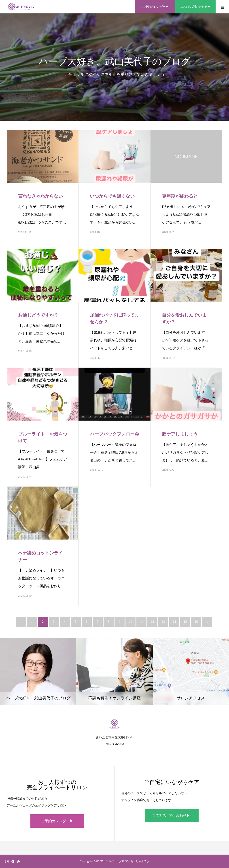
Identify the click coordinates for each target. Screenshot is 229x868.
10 (131, 622)
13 (163, 622)
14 (174, 622)
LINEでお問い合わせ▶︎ (172, 816)
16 (196, 622)
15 (185, 622)
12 (153, 622)
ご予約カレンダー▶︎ (57, 821)
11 (141, 622)
